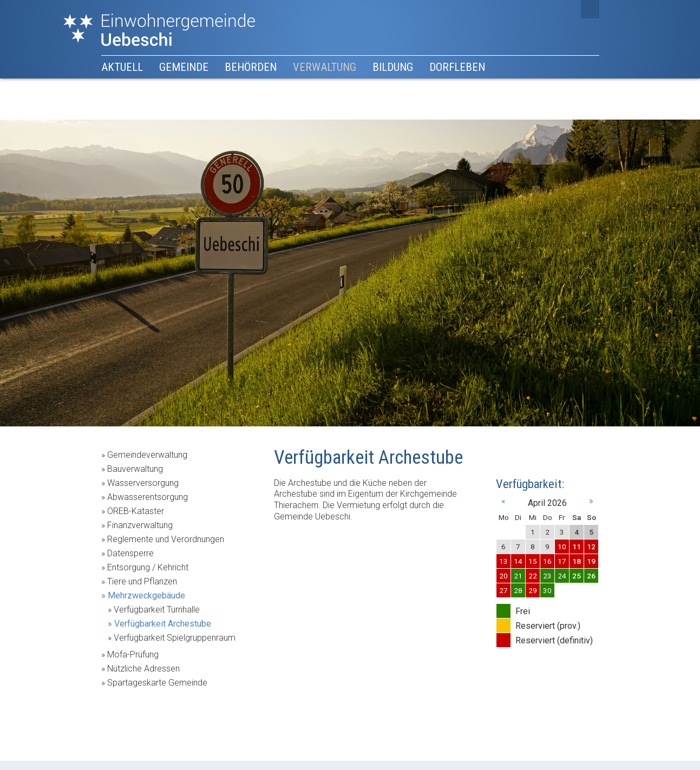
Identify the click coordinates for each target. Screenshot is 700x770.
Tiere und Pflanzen (142, 581)
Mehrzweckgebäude (146, 595)
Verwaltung (325, 67)
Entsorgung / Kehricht (148, 567)
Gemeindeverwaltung (147, 455)
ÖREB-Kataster (136, 511)
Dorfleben (457, 67)
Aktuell (122, 67)
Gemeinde (184, 67)
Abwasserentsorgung (148, 497)
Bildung (393, 67)
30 (547, 590)
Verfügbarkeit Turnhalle (157, 610)
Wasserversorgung (143, 483)
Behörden (251, 67)
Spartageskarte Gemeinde (157, 683)
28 (518, 590)
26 (591, 576)
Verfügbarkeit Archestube (163, 624)
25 (577, 576)
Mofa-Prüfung (133, 654)
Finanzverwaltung (140, 525)
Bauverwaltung (135, 469)
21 (518, 576)
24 (562, 576)
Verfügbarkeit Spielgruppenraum (175, 638)
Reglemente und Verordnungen (166, 539)
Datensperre (130, 553)
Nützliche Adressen (143, 669)
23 (547, 576)
